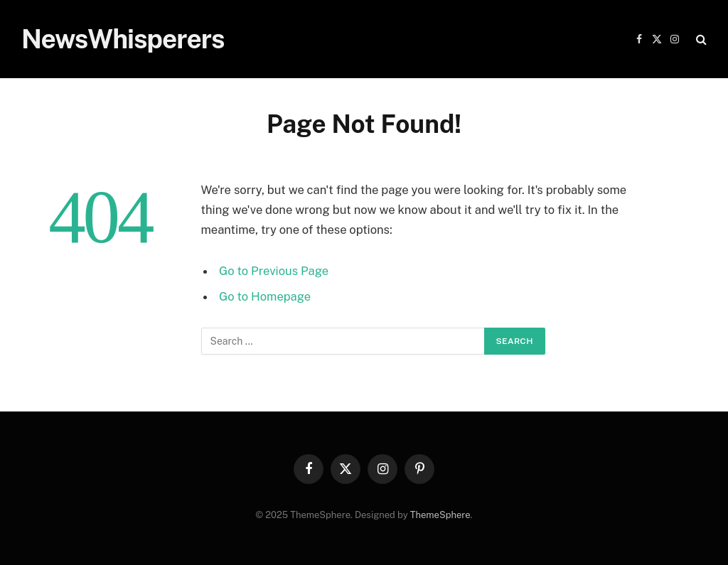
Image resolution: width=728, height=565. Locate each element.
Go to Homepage (265, 296)
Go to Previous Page (274, 271)
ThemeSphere (440, 515)
